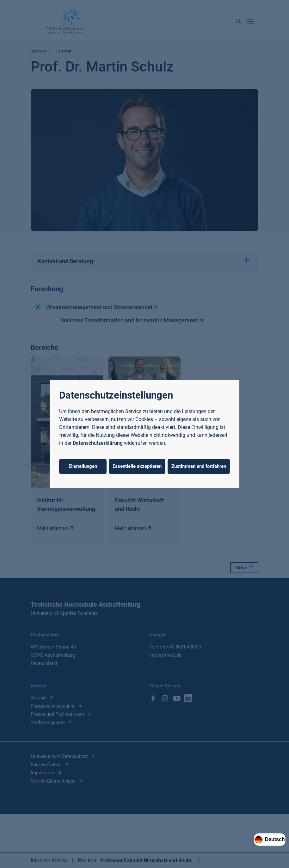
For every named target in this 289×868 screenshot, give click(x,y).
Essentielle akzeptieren (137, 466)
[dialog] (144, 434)
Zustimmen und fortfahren (199, 466)
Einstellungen (83, 466)
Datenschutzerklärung (98, 443)
